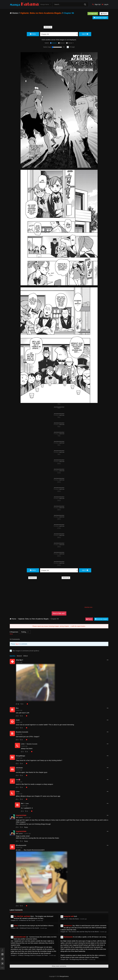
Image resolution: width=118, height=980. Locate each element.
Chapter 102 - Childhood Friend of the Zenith (25, 928)
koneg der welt (69, 916)
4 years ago (19, 782)
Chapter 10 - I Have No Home (70, 919)
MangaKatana (64, 976)
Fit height (72, 47)
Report (104, 14)
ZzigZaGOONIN (21, 815)
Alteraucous (68, 926)
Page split (93, 14)
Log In (105, 4)
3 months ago (40, 920)
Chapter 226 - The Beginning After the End (74, 959)
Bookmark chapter (100, 18)
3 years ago (19, 758)
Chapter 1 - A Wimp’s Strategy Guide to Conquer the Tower (29, 955)
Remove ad (48, 27)
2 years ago (27, 818)
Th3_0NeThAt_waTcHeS (22, 916)
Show (11, 634)
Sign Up (96, 4)
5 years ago (19, 662)
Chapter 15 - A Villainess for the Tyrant (23, 920)
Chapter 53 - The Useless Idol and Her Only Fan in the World (80, 932)
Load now (62, 415)
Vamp (16, 926)
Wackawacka (68, 937)
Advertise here (88, 607)
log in (17, 644)
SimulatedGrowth (20, 937)
